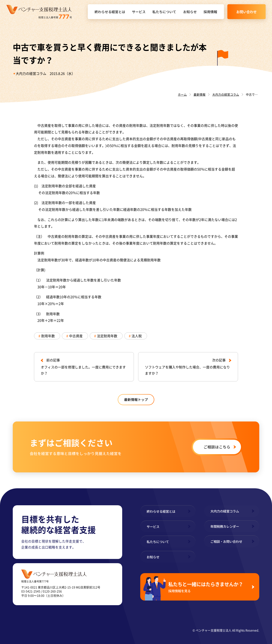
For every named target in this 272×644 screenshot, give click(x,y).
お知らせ (190, 12)
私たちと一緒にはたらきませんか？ (208, 587)
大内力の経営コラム (31, 74)
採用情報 (210, 12)
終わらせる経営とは (110, 12)
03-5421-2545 (31, 591)
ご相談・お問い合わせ (226, 541)
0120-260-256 (52, 591)
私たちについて (164, 12)
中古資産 (76, 336)
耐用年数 (48, 336)
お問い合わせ (246, 12)
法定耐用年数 (107, 336)
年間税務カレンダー (225, 526)
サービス (139, 12)
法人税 (137, 336)
